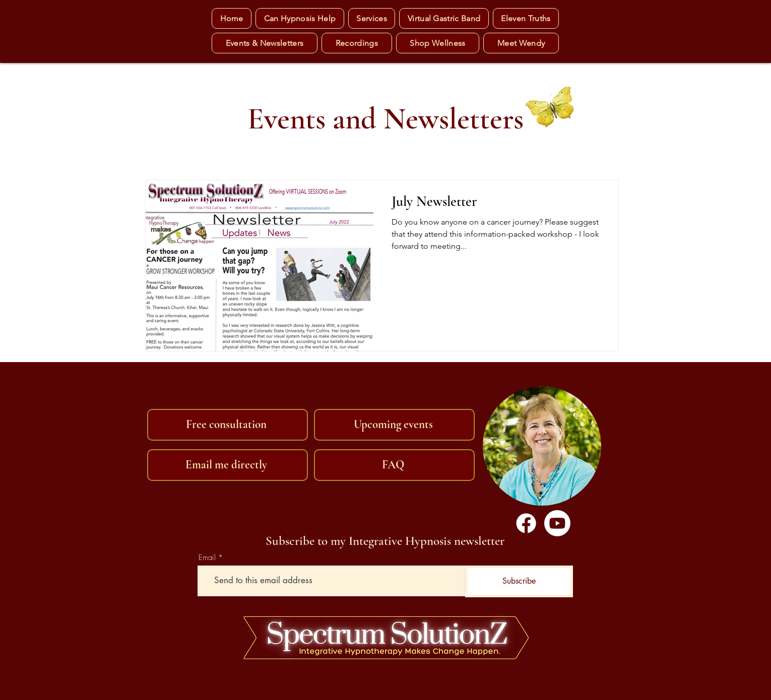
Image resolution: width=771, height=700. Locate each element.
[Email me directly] (228, 465)
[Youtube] (557, 523)
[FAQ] (394, 465)
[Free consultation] (228, 425)
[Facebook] (526, 523)
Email (207, 558)
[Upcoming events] (394, 425)
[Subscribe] (519, 581)
